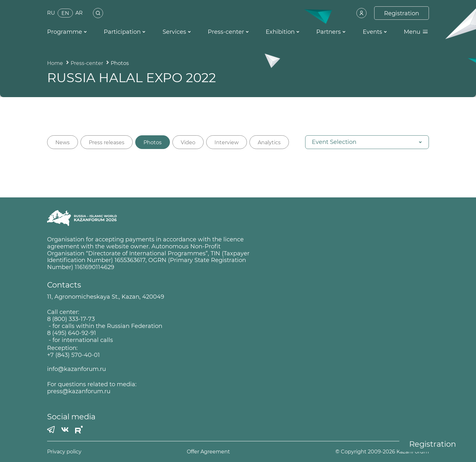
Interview (227, 142)
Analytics (269, 142)
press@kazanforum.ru (79, 391)
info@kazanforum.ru (77, 369)
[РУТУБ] (79, 430)
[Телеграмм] (51, 430)
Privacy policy (64, 452)
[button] (367, 142)
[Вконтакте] (65, 430)
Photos (153, 142)
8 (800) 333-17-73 (71, 319)
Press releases (107, 142)
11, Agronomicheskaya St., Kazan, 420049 (106, 297)
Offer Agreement (208, 452)
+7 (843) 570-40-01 (73, 355)
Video (188, 142)
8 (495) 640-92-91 (72, 333)
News (63, 142)
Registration (433, 444)
